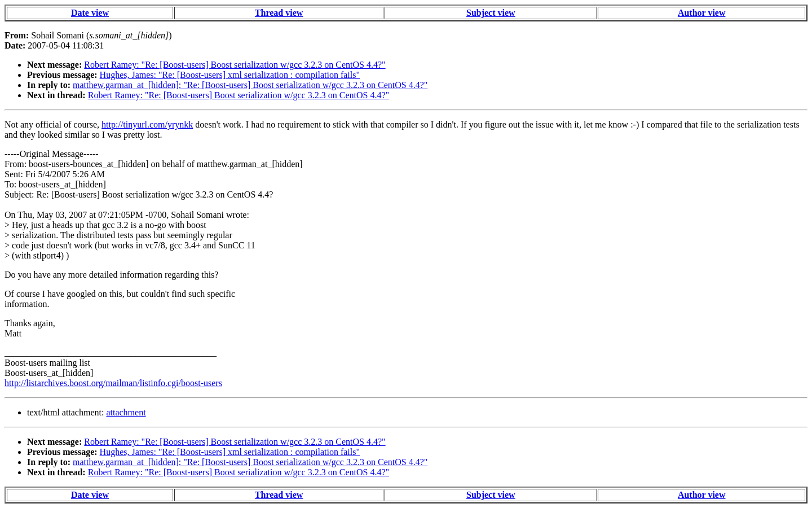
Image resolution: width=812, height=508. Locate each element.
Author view (702, 13)
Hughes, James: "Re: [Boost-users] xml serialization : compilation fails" (230, 75)
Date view (90, 13)
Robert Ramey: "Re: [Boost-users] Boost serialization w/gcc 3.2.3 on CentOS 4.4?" (235, 65)
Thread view (279, 13)
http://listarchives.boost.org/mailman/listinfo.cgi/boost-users (113, 383)
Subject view (491, 13)
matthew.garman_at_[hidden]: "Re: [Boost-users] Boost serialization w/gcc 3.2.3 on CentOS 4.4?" (250, 85)
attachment (126, 412)
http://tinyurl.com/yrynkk (147, 124)
